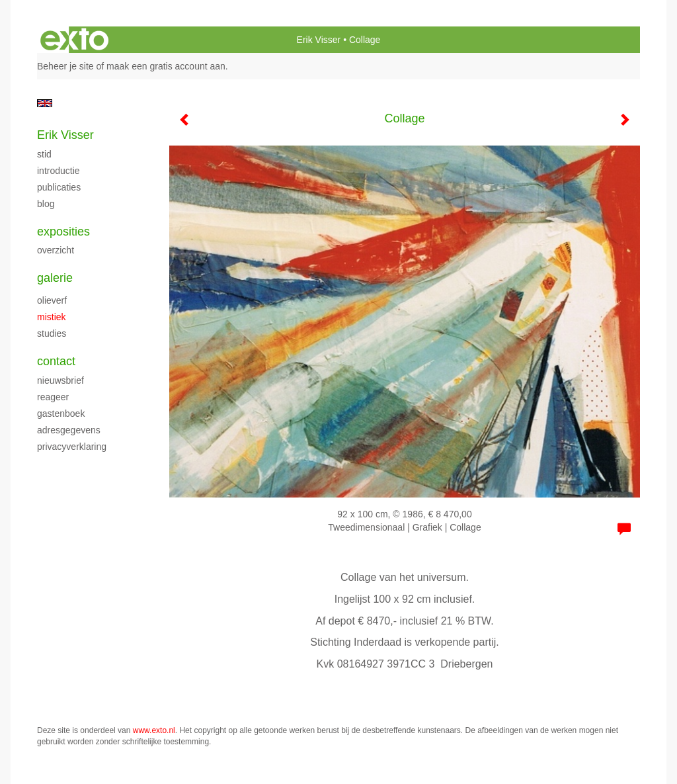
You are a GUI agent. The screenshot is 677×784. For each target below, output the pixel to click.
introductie (59, 171)
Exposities (63, 232)
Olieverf (52, 300)
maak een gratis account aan (166, 66)
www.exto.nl (154, 730)
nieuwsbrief (60, 380)
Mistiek (52, 317)
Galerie (55, 278)
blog (46, 204)
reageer (53, 397)
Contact (56, 361)
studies (52, 333)
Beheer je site (65, 66)
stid (44, 154)
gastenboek (61, 414)
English (45, 103)
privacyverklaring (72, 447)
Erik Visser (319, 40)
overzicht (56, 250)
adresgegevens (69, 430)
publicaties (59, 187)
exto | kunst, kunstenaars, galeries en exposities (74, 40)
